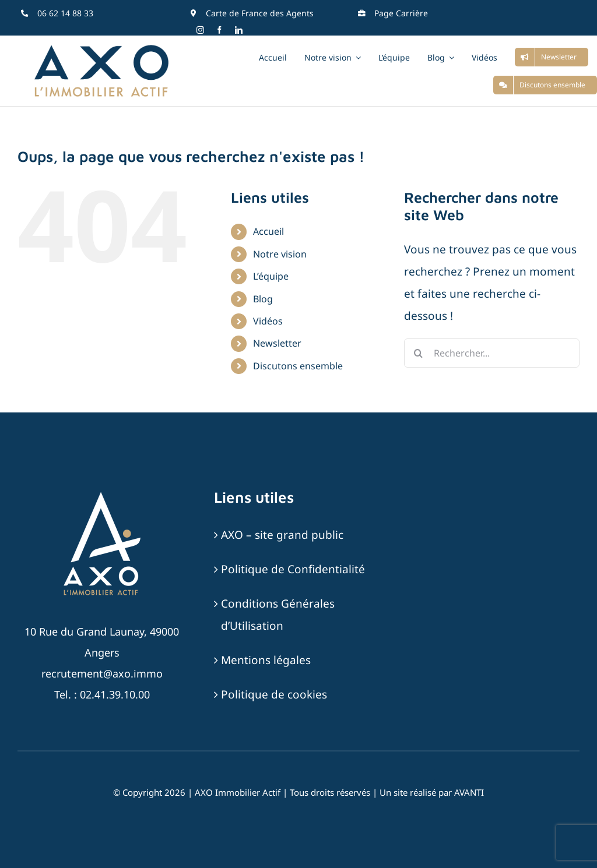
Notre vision (280, 254)
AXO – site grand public (282, 535)
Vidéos (268, 321)
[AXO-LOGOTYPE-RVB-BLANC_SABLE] (102, 493)
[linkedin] (239, 30)
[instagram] (200, 30)
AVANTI (469, 792)
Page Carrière (401, 13)
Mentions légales (266, 660)
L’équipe (271, 276)
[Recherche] (419, 353)
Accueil (268, 231)
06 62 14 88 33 (65, 13)
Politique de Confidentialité (293, 569)
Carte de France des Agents (260, 13)
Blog (263, 299)
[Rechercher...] (492, 353)
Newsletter (277, 343)
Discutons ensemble (298, 366)
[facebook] (220, 30)
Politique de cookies (274, 694)
